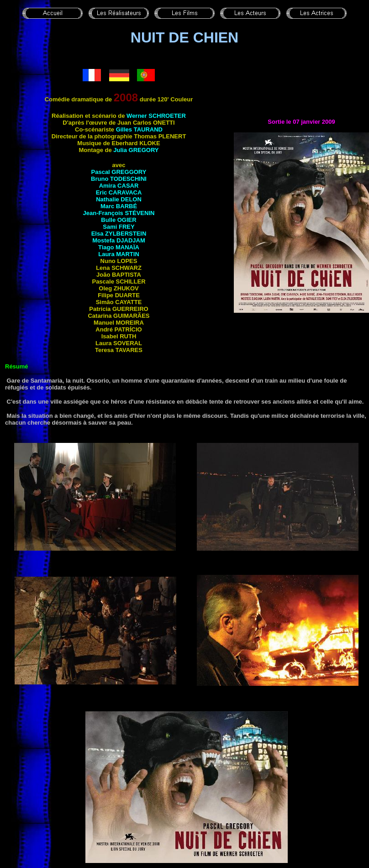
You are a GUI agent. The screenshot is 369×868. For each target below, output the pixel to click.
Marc (119, 206)
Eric (119, 192)
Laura (119, 254)
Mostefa (119, 240)
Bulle (119, 220)
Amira (119, 186)
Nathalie (119, 199)
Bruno (119, 179)
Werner (156, 116)
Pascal (119, 172)
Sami (119, 227)
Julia (136, 150)
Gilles (139, 129)
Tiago (119, 247)
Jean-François (119, 213)
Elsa (119, 234)
